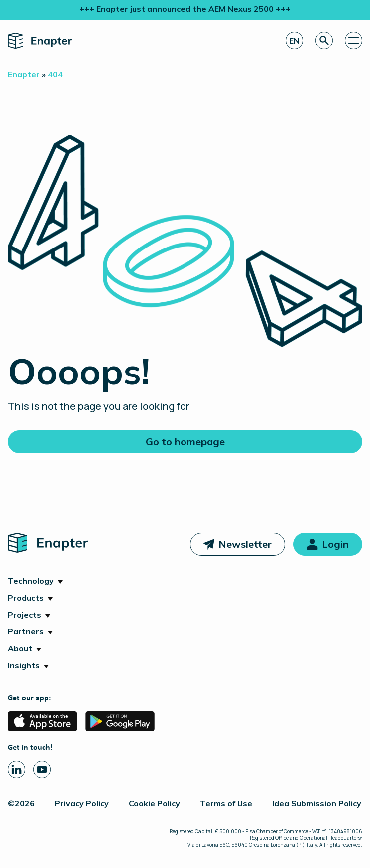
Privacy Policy (82, 803)
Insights (24, 665)
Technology (31, 581)
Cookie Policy (154, 803)
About (20, 648)
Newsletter (245, 544)
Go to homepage (185, 441)
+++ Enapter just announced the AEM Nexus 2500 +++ (185, 9)
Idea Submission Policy (317, 803)
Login (335, 544)
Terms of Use (226, 803)
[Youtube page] (42, 770)
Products (26, 598)
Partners (26, 631)
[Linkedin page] (17, 770)
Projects (25, 615)
